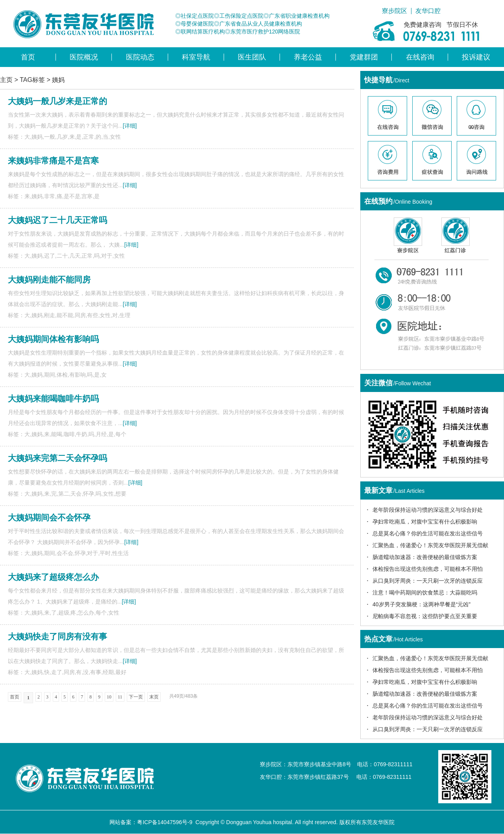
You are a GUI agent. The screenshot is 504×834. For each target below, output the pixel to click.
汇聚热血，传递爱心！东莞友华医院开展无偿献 (430, 545)
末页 (154, 697)
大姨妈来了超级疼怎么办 (53, 577)
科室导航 (196, 57)
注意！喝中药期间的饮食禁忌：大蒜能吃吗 (425, 593)
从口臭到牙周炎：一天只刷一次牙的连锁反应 (428, 581)
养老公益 (308, 57)
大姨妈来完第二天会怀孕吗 (57, 458)
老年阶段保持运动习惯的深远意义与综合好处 (428, 510)
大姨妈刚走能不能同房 (49, 280)
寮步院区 (395, 11)
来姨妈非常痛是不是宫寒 (53, 161)
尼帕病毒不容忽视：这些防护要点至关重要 (425, 616)
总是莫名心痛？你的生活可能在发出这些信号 (428, 533)
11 (120, 697)
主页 (6, 80)
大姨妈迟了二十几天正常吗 (57, 220)
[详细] (130, 126)
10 (109, 697)
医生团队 (252, 57)
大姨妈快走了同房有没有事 (57, 636)
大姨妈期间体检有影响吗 (53, 339)
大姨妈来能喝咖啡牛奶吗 (53, 398)
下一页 (136, 697)
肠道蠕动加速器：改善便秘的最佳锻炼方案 (425, 557)
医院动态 (140, 57)
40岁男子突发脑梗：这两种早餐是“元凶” (422, 604)
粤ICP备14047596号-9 (165, 822)
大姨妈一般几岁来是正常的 (57, 101)
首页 (28, 57)
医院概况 (84, 57)
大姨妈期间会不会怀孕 (49, 517)
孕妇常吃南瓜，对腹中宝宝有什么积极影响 (425, 522)
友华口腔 (428, 11)
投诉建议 (476, 57)
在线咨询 (420, 57)
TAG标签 (32, 80)
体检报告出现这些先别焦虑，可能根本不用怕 (428, 569)
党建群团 (364, 57)
